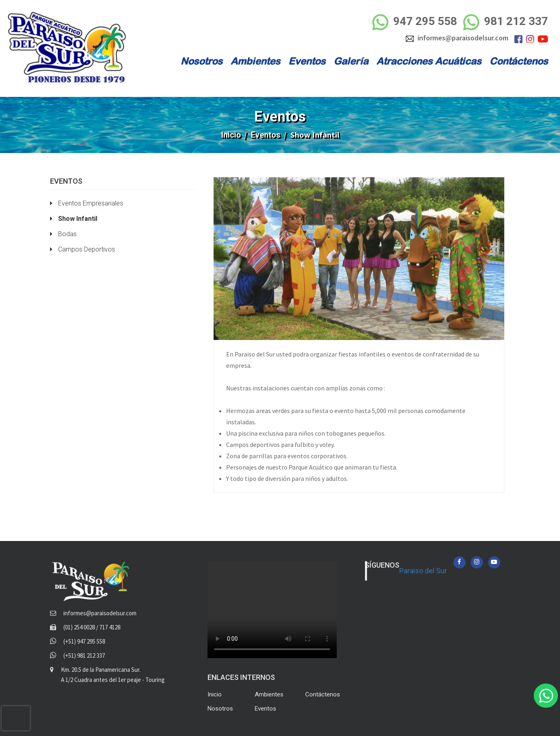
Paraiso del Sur (423, 571)
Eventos (307, 61)
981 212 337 (505, 22)
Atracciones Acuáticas (429, 61)
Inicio (231, 135)
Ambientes (255, 61)
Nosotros (201, 61)
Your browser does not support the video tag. (272, 610)
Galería (351, 61)
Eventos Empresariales (87, 203)
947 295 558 (415, 22)
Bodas (63, 234)
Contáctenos (519, 61)
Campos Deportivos (83, 249)
